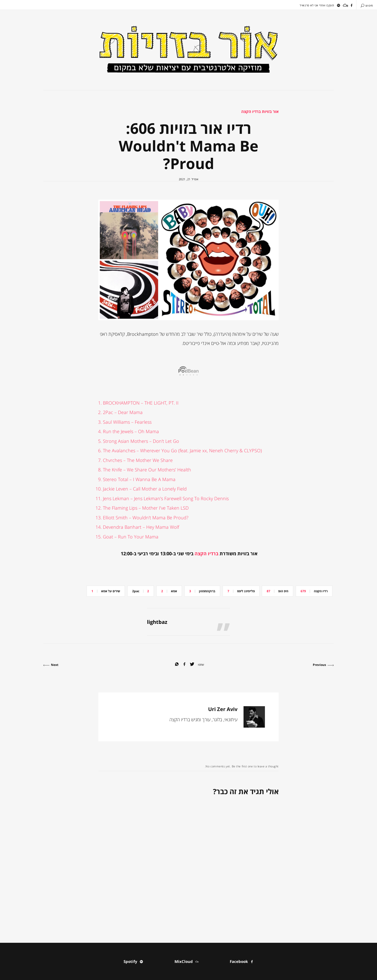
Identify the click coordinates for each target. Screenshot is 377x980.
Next (51, 665)
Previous (323, 665)
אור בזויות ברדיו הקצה (260, 111)
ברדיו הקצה (206, 553)
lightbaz (157, 622)
